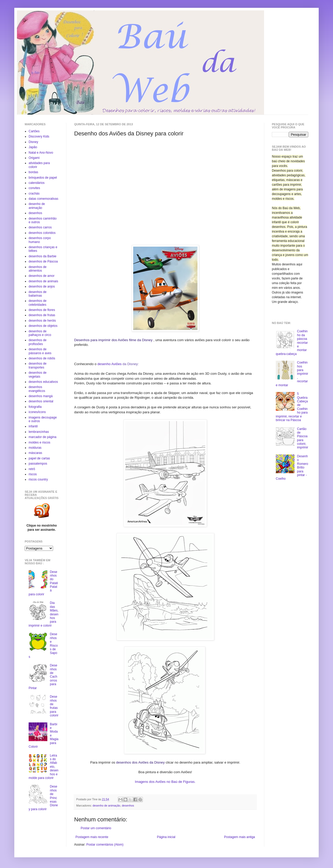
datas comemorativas (43, 199)
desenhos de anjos (42, 286)
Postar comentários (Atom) (105, 845)
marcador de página (43, 437)
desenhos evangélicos (37, 389)
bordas (33, 172)
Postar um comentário (96, 828)
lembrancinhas (39, 432)
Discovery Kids (39, 136)
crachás (34, 193)
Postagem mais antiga (239, 837)
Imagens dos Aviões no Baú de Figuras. (165, 782)
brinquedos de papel (43, 178)
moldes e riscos (39, 442)
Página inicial (166, 837)
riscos (33, 474)
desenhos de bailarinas (38, 294)
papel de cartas (39, 458)
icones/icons (37, 412)
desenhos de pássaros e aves (40, 351)
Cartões (34, 131)
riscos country (38, 479)
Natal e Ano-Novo (41, 153)
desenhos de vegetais (38, 374)
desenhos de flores (42, 310)
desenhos (128, 805)
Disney (33, 142)
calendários (37, 183)
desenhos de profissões (38, 342)
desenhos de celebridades (38, 303)
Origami (34, 158)
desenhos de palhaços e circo (40, 333)
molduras (35, 448)
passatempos (38, 464)
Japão (33, 147)
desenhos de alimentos (38, 269)
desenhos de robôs (42, 358)
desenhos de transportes (38, 365)
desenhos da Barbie (43, 256)
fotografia (35, 407)
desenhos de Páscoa (43, 261)
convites (34, 188)
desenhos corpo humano (40, 240)
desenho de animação (106, 805)
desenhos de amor (41, 276)
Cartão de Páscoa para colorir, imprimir (303, 438)
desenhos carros (40, 227)
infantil (33, 426)
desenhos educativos (43, 382)
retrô (32, 469)
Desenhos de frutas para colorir (54, 706)
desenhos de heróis (42, 321)
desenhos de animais (43, 281)
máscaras (35, 453)
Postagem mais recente (92, 837)
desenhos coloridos (42, 233)
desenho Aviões (110, 364)
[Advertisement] (118, 173)
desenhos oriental (41, 401)
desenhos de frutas (42, 315)
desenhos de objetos (43, 326)
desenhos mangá (41, 396)
